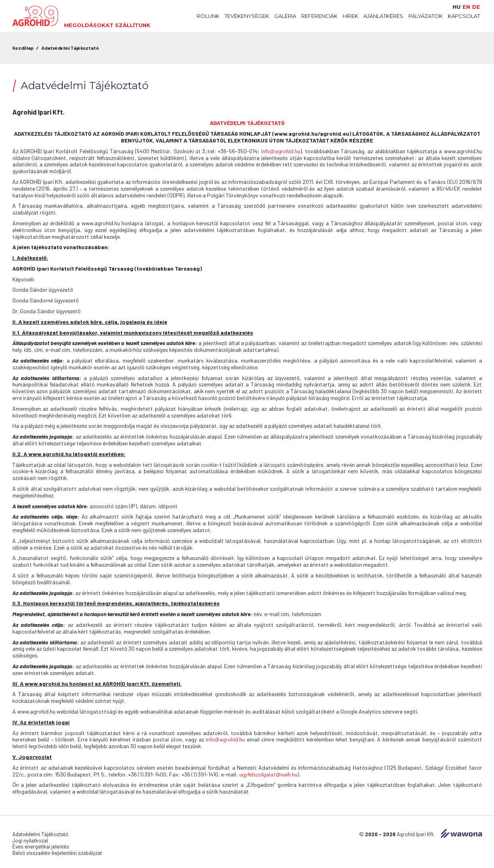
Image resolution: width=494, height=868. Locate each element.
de (476, 7)
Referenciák (319, 16)
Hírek (350, 16)
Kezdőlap (23, 48)
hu (457, 7)
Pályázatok (426, 16)
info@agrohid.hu (281, 151)
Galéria (285, 16)
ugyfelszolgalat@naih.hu (268, 774)
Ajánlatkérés (383, 16)
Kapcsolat (464, 16)
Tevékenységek (247, 16)
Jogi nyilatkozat (30, 841)
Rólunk (208, 16)
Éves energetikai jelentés (41, 847)
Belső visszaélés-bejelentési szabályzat (57, 853)
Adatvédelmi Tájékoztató (70, 48)
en (466, 7)
